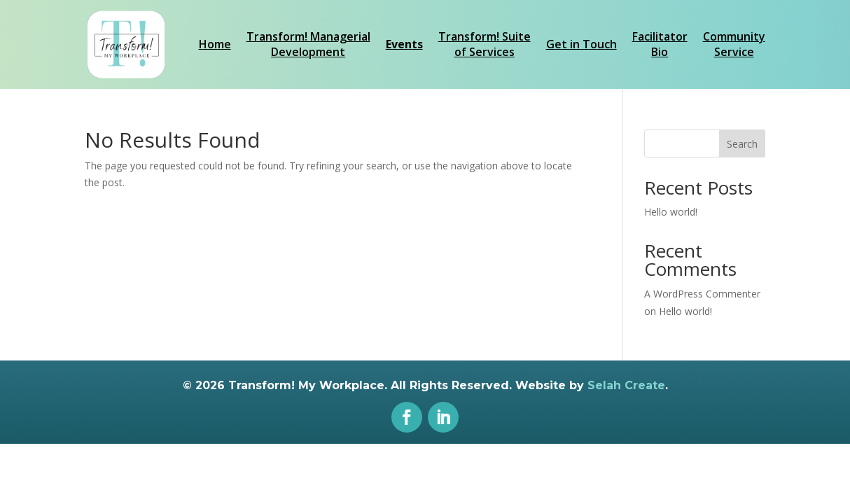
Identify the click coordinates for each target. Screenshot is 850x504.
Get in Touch (581, 44)
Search (742, 144)
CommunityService (734, 44)
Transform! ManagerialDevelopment (308, 44)
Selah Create (626, 385)
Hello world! (671, 212)
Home (215, 44)
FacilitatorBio (660, 44)
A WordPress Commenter (702, 294)
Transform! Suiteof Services (485, 44)
